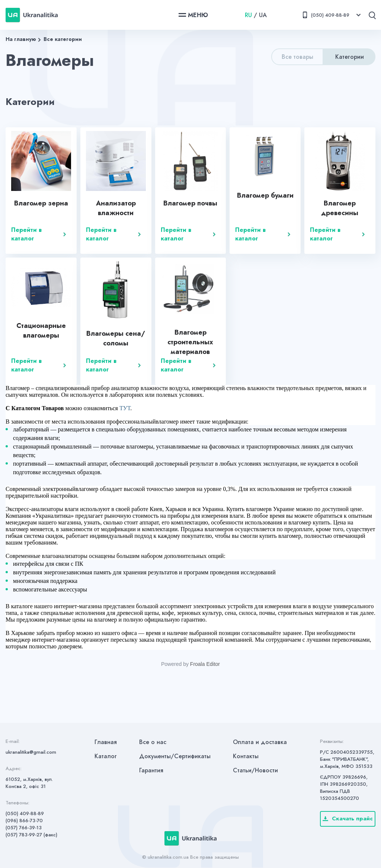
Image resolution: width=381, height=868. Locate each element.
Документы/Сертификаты (175, 756)
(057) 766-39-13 (24, 828)
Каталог (106, 756)
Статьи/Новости (255, 770)
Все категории (63, 39)
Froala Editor (205, 664)
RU (248, 15)
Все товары (297, 57)
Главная (106, 742)
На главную (21, 39)
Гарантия (151, 770)
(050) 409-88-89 (25, 813)
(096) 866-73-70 (24, 821)
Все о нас (153, 742)
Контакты (246, 756)
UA (263, 15)
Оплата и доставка (260, 742)
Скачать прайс (348, 818)
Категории (350, 57)
